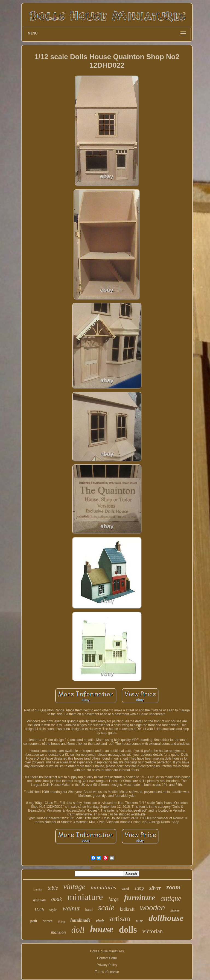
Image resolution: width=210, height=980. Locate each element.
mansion (59, 932)
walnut (71, 908)
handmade (80, 920)
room (173, 887)
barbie (48, 921)
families (38, 890)
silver (155, 888)
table (53, 888)
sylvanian (39, 900)
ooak (56, 899)
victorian (153, 931)
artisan (120, 919)
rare (139, 921)
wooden (152, 908)
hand (89, 910)
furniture (140, 897)
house (102, 929)
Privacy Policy (107, 965)
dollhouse (166, 918)
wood (125, 889)
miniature (85, 897)
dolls (128, 930)
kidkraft (127, 909)
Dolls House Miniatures (107, 951)
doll (78, 930)
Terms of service (107, 972)
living (61, 921)
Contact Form (107, 958)
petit (34, 921)
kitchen (175, 910)
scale (106, 907)
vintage (74, 887)
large (113, 899)
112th (39, 909)
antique (171, 898)
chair (100, 921)
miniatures (103, 887)
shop (139, 888)
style (53, 910)
